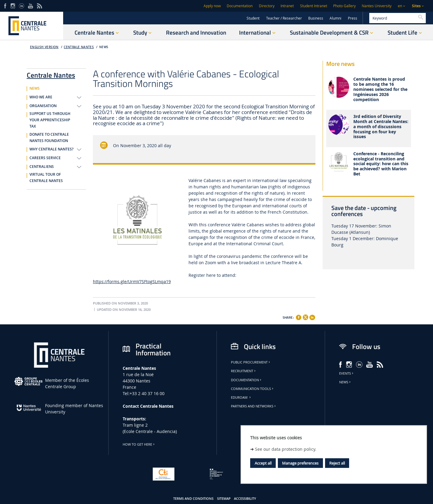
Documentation (240, 6)
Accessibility (245, 499)
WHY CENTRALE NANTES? (51, 149)
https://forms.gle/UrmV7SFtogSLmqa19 (132, 281)
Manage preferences (300, 463)
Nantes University (377, 6)
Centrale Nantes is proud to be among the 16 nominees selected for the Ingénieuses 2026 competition (380, 89)
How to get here (139, 444)
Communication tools (253, 389)
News (345, 382)
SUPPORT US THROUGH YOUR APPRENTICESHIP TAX (50, 120)
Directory (267, 6)
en (400, 6)
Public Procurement (251, 362)
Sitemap (224, 499)
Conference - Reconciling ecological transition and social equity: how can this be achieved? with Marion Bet (381, 164)
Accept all (263, 463)
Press (353, 18)
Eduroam (241, 397)
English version (44, 47)
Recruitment (244, 371)
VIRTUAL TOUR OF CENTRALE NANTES (46, 178)
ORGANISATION (43, 106)
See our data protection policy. (286, 449)
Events (347, 373)
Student (253, 18)
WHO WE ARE (41, 97)
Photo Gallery (344, 6)
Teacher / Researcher (284, 18)
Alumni (335, 18)
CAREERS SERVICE (45, 158)
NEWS (104, 47)
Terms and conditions (193, 499)
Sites (416, 6)
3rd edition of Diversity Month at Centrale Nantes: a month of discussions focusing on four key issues (381, 127)
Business (316, 18)
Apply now (212, 6)
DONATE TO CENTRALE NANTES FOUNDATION (49, 138)
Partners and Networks (254, 406)
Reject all (337, 463)
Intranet (287, 6)
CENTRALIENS (42, 167)
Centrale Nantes (79, 47)
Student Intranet (314, 6)
